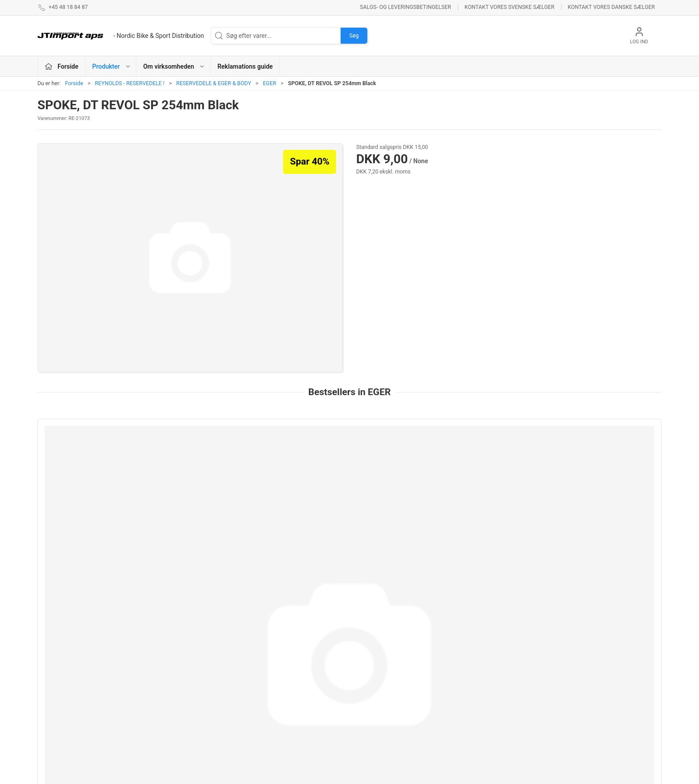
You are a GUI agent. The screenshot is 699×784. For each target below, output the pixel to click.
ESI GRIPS (368, 665)
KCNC (260, 716)
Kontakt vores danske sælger (611, 7)
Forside (74, 83)
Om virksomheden (489, 665)
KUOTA (261, 729)
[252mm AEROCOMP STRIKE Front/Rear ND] (223, 465)
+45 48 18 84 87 (60, 699)
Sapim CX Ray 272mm (76, 521)
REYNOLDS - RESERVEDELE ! (130, 83)
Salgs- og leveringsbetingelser (405, 7)
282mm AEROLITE (576, 521)
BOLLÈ (364, 690)
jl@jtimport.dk (57, 709)
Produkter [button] (112, 66)
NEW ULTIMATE (376, 678)
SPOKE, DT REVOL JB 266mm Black (347, 521)
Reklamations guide (245, 66)
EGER (270, 83)
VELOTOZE (369, 716)
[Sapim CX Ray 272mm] (97, 465)
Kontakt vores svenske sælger (510, 7)
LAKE (259, 678)
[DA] (121, 36)
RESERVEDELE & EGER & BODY (214, 83)
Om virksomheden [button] (174, 66)
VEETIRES (265, 703)
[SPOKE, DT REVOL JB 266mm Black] (349, 465)
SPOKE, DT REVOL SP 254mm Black (474, 521)
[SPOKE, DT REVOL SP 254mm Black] (476, 465)
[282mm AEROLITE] (602, 465)
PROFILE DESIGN (378, 703)
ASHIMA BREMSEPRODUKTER (294, 665)
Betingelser (480, 678)
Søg (354, 36)
